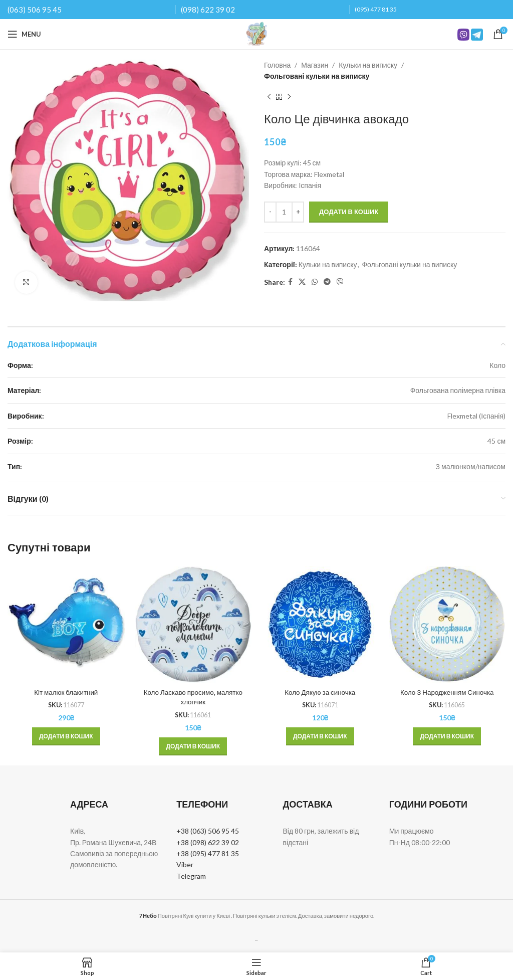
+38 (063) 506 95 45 (208, 831)
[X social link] (302, 282)
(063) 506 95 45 (35, 10)
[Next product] (289, 97)
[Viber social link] (340, 282)
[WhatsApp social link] (315, 282)
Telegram (191, 876)
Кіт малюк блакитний (66, 692)
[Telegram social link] (327, 282)
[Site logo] (256, 33)
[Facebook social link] (290, 282)
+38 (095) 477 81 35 (208, 853)
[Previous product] (269, 97)
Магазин (315, 65)
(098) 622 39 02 (208, 10)
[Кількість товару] (284, 212)
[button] (66, 736)
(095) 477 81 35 (376, 9)
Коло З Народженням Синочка (447, 692)
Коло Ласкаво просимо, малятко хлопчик (193, 697)
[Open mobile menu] (24, 34)
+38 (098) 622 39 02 (208, 842)
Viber (185, 864)
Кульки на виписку (368, 65)
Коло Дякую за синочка (320, 692)
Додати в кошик (349, 212)
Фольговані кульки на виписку (317, 76)
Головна (277, 65)
